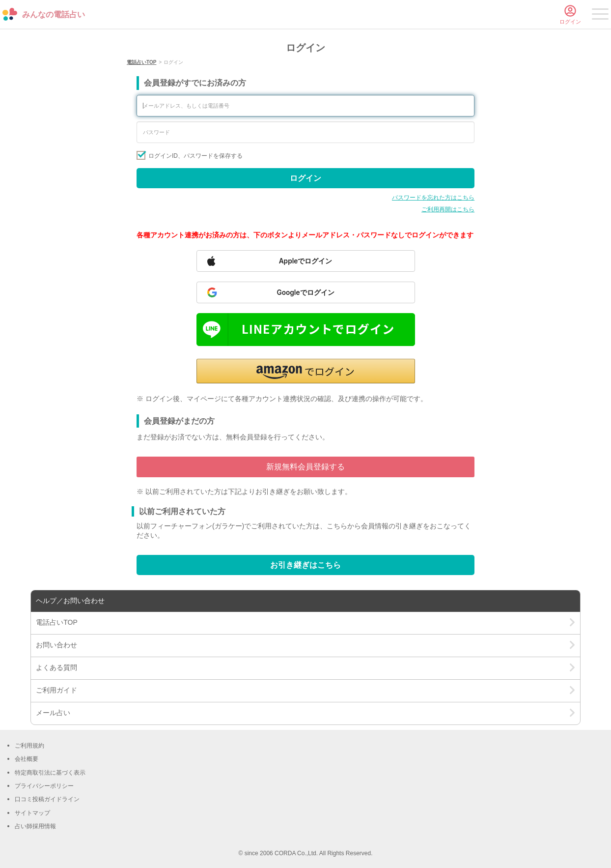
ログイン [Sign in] (305, 178)
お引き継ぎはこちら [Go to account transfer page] (305, 565)
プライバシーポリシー (44, 786)
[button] (306, 371)
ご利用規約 (29, 746)
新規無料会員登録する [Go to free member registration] (305, 467)
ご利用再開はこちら (448, 209)
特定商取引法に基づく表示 (50, 773)
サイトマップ (32, 813)
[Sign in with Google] (306, 292)
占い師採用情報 (35, 826)
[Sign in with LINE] (306, 330)
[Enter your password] (305, 132)
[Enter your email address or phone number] (305, 106)
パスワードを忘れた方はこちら (433, 198)
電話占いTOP (141, 62)
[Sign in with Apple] (306, 261)
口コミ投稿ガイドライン (47, 799)
